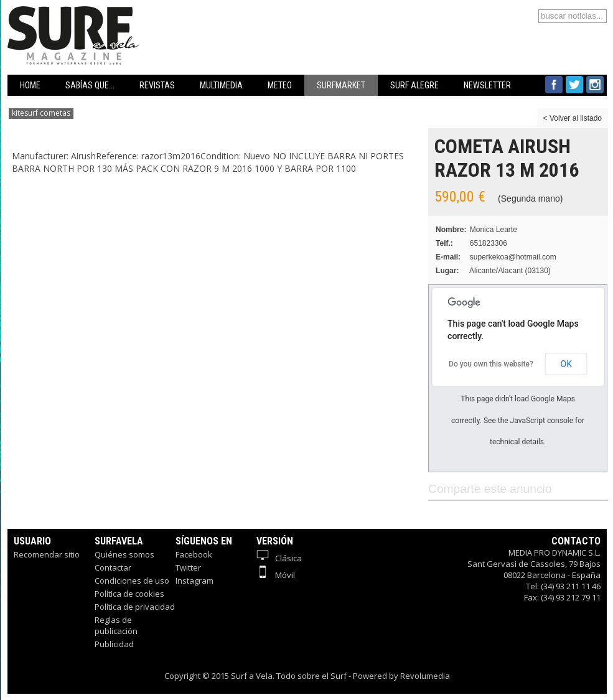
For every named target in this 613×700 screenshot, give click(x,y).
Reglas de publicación (116, 625)
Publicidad (114, 644)
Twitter (188, 567)
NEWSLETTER (487, 85)
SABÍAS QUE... (90, 85)
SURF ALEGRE (414, 85)
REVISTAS (157, 85)
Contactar (113, 567)
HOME (30, 85)
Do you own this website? (491, 364)
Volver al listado (576, 118)
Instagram (194, 581)
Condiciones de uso (132, 581)
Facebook (194, 554)
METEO (280, 85)
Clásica (279, 558)
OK (566, 364)
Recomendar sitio (47, 554)
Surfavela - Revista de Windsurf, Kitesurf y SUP (133, 17)
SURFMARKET (341, 85)
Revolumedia (425, 676)
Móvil (276, 575)
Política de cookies (129, 594)
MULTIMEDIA (221, 85)
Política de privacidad (135, 607)
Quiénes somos (124, 554)
